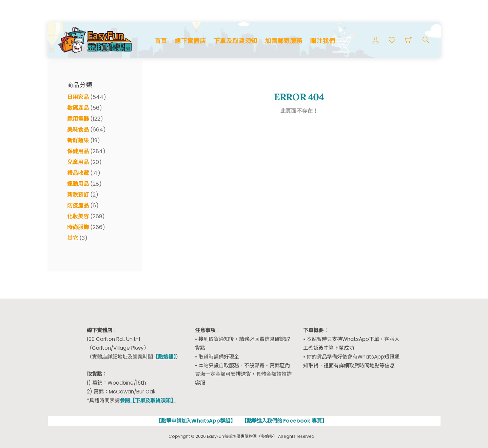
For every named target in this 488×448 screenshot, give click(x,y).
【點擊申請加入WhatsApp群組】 (196, 421)
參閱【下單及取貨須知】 (148, 400)
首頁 (161, 41)
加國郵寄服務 (284, 41)
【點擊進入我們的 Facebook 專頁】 (284, 421)
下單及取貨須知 (236, 41)
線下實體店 (190, 41)
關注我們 (322, 41)
